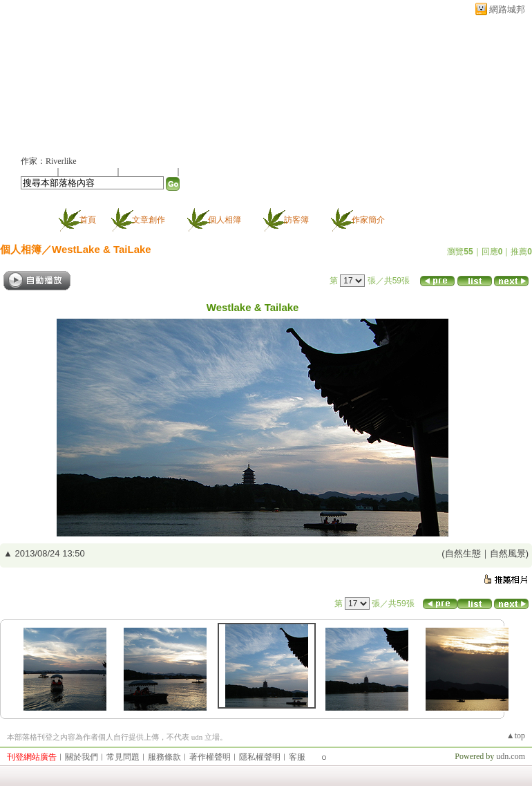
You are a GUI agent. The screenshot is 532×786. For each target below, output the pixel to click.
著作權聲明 (210, 757)
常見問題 (123, 757)
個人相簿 (225, 220)
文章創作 (149, 220)
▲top (516, 736)
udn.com (511, 756)
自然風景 (508, 553)
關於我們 (82, 757)
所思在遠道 (64, 81)
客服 (297, 757)
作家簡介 (368, 220)
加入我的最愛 (149, 171)
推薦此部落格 (89, 171)
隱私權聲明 (260, 757)
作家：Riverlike (49, 161)
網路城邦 (507, 9)
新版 (159, 81)
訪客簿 (296, 220)
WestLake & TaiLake (102, 249)
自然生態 (463, 553)
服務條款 (164, 757)
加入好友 (37, 171)
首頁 (88, 220)
